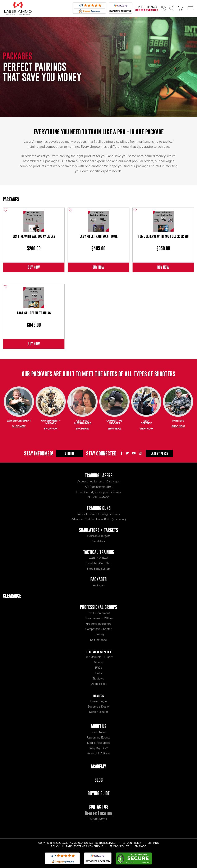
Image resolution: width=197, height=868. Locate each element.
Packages (11, 199)
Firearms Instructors (98, 624)
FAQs (99, 668)
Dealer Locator (99, 712)
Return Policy (132, 843)
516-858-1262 (98, 819)
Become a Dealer (99, 707)
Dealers (99, 696)
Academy (98, 766)
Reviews (98, 679)
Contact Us (98, 807)
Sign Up (70, 453)
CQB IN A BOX (98, 558)
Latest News (98, 732)
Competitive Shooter (98, 629)
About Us (99, 726)
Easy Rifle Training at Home (98, 236)
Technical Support (99, 652)
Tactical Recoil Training (34, 313)
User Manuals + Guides (98, 657)
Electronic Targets (99, 536)
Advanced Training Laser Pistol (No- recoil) (98, 519)
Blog (99, 780)
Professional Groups (99, 607)
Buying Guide (99, 793)
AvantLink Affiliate (99, 753)
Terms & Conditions (90, 846)
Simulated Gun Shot (98, 563)
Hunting (99, 634)
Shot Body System (99, 569)
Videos (99, 662)
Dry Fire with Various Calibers (34, 236)
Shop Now (19, 426)
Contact (99, 673)
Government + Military (99, 618)
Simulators (98, 541)
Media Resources (98, 743)
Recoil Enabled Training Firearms (99, 514)
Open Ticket (98, 684)
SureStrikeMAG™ (99, 497)
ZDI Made (140, 846)
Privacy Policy (119, 846)
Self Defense (98, 640)
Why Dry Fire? (98, 748)
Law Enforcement (99, 613)
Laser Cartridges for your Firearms (99, 492)
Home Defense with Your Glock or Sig (163, 236)
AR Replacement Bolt (99, 487)
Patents (71, 846)
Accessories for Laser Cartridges (99, 481)
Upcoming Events (99, 738)
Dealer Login (99, 701)
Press (159, 453)
